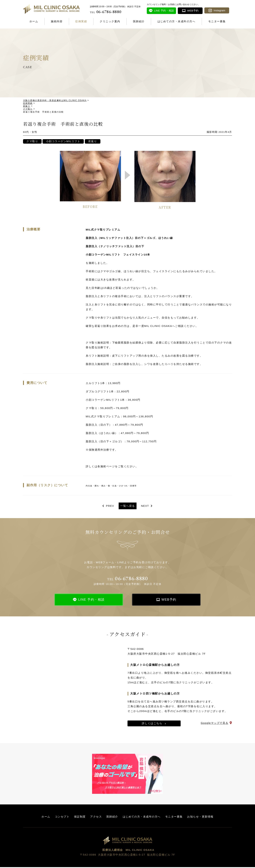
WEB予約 (169, 600)
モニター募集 (217, 21)
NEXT (145, 507)
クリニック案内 (110, 21)
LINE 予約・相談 (91, 600)
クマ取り (32, 142)
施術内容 (57, 21)
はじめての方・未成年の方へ (176, 21)
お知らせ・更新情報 (200, 817)
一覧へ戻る (128, 507)
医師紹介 (139, 21)
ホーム (34, 21)
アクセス (96, 817)
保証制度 (80, 817)
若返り (93, 142)
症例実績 (81, 21)
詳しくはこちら (152, 724)
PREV (110, 507)
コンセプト (62, 817)
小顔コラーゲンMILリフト (64, 142)
